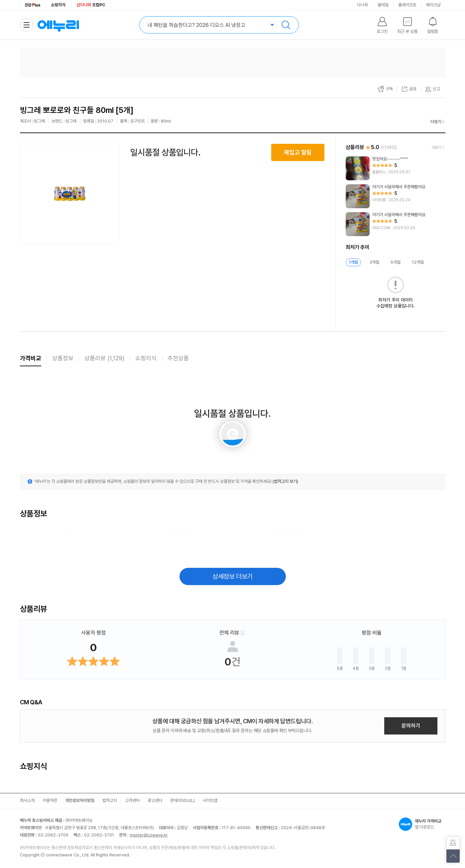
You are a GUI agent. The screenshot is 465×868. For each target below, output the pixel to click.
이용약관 (50, 800)
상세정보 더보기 (232, 576)
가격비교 (31, 358)
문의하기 (411, 726)
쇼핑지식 (58, 5)
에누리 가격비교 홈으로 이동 (58, 25)
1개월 (353, 262)
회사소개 (27, 800)
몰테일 (383, 5)
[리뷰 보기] (396, 168)
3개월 (374, 262)
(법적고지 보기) (285, 481)
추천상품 (178, 358)
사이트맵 (210, 800)
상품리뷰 (104, 358)
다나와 (362, 5)
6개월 (396, 262)
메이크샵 (433, 5)
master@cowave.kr (149, 835)
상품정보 (63, 358)
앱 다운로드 (422, 824)
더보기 (436, 122)
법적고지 (110, 800)
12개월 (418, 262)
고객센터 (132, 800)
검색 (286, 25)
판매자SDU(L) (182, 800)
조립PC (91, 5)
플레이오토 (407, 5)
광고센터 (155, 800)
